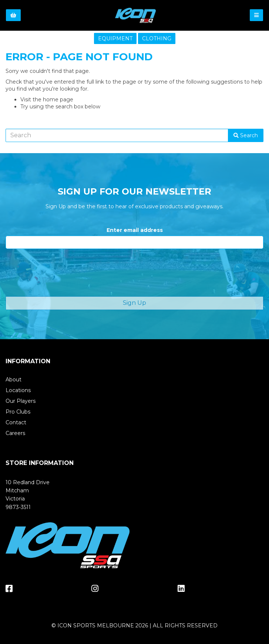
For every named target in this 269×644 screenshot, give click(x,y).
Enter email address (135, 230)
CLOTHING (157, 38)
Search (246, 135)
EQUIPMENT (115, 38)
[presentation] (62, 273)
